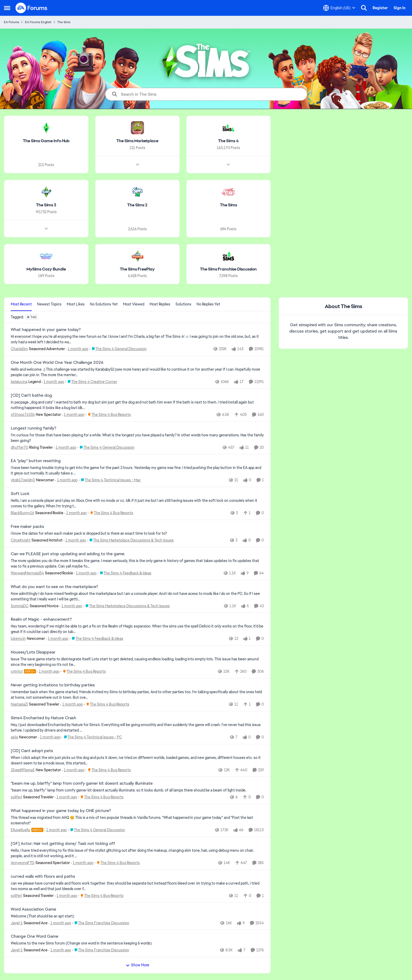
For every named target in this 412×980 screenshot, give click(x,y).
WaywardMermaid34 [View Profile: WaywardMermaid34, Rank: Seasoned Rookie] (27, 573)
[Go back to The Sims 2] (137, 205)
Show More (137, 965)
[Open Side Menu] (7, 8)
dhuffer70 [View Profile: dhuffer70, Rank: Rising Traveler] (19, 447)
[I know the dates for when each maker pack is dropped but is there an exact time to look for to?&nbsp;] (137, 534)
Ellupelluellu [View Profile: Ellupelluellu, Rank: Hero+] (20, 830)
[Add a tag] (32, 317)
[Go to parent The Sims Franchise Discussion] (101, 923)
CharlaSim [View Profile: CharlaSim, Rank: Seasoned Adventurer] (19, 349)
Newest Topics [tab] (49, 304)
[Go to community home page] (32, 8)
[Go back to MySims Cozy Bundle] (46, 269)
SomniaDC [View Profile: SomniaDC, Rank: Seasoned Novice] (20, 606)
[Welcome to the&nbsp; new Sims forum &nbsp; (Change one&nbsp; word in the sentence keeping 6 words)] (137, 943)
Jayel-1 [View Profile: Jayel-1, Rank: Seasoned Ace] (17, 923)
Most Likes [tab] (76, 304)
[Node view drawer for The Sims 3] (46, 228)
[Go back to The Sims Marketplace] (137, 141)
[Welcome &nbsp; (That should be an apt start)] (137, 916)
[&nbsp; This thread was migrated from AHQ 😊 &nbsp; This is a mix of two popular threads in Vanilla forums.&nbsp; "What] (137, 820)
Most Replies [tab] (160, 304)
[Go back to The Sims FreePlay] (137, 269)
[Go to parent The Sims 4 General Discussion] (118, 349)
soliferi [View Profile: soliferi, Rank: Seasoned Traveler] (16, 797)
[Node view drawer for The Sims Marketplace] (137, 165)
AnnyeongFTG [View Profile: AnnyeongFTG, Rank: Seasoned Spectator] (23, 863)
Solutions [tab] (183, 304)
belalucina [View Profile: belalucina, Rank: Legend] (19, 382)
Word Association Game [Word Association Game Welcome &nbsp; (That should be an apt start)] (34, 909)
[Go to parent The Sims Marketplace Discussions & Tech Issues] (130, 540)
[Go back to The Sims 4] (228, 141)
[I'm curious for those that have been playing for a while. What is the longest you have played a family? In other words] (137, 438)
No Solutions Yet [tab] (104, 304)
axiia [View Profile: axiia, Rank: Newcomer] (14, 737)
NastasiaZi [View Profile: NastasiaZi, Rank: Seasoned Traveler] (19, 704)
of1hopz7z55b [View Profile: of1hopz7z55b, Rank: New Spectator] (23, 415)
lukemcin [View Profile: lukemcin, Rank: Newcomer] (18, 639)
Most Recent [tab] (21, 304)
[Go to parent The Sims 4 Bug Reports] (108, 415)
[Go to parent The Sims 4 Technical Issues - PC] (92, 737)
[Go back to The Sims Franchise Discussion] (228, 269)
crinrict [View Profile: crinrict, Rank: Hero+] (17, 671)
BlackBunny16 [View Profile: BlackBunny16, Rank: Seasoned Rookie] (22, 513)
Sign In (400, 8)
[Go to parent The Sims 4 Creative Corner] (91, 382)
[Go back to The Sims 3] (46, 205)
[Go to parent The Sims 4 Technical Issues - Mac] (110, 480)
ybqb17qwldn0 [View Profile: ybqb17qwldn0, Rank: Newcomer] (23, 480)
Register (380, 8)
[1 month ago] (77, 349)
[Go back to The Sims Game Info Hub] (46, 141)
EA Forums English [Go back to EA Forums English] (38, 22)
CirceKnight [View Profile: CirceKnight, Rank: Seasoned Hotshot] (21, 540)
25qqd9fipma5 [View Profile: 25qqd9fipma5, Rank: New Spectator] (23, 770)
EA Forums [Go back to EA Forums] (12, 22)
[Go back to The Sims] (228, 205)
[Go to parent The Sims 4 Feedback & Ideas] (124, 573)
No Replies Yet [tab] (208, 304)
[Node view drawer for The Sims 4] (228, 165)
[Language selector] (339, 8)
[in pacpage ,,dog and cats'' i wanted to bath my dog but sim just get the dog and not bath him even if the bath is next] (137, 405)
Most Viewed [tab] (134, 304)
